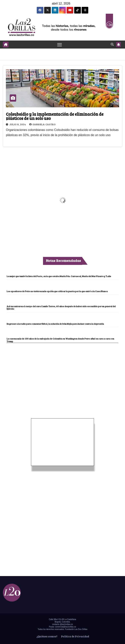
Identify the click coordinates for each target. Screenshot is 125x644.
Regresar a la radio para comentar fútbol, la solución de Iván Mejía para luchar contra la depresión (55, 324)
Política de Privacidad (75, 636)
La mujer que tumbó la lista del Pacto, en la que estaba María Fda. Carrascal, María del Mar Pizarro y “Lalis (59, 276)
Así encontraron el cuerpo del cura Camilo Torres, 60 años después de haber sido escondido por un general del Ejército (61, 308)
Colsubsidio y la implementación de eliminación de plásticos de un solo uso (55, 116)
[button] (112, 44)
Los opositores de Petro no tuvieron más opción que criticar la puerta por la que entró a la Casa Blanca (57, 291)
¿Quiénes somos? (47, 636)
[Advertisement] (63, 371)
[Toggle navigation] (60, 44)
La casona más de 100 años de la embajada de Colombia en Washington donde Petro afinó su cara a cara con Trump (60, 340)
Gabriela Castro (43, 124)
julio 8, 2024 (18, 124)
